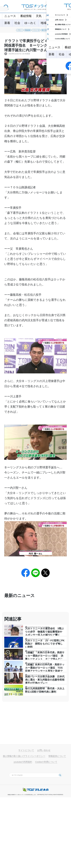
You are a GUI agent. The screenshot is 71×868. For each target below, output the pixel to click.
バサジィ (10, 31)
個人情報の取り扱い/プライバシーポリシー (24, 827)
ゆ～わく (30, 23)
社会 (17, 23)
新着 (7, 23)
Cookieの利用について (46, 833)
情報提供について (57, 827)
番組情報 (26, 16)
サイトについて (26, 821)
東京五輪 (59, 31)
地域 (43, 23)
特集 (54, 23)
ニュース (10, 16)
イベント (52, 16)
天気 (39, 16)
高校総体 (25, 31)
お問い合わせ (44, 821)
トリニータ (42, 31)
